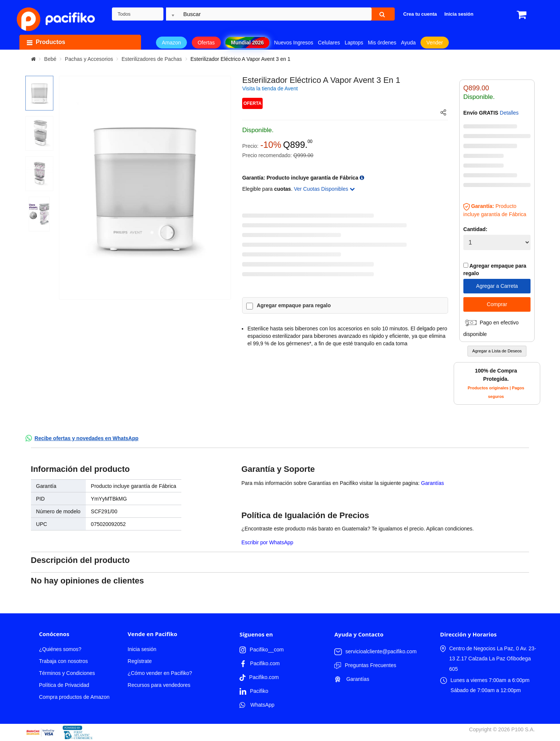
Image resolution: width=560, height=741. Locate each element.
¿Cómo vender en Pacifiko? (160, 673)
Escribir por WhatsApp (267, 542)
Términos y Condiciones (67, 673)
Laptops (354, 43)
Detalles (509, 113)
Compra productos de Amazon (74, 697)
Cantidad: (475, 229)
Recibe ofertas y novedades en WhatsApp (87, 438)
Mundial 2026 (247, 43)
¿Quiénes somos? (60, 649)
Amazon (171, 43)
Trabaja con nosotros (63, 661)
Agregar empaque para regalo (294, 305)
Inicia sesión (142, 649)
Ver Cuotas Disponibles (324, 189)
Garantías (433, 483)
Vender (435, 43)
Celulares (329, 43)
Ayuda (408, 43)
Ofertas (206, 43)
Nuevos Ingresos (294, 43)
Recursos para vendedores (159, 685)
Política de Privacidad (64, 685)
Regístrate (140, 661)
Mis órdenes (382, 43)
